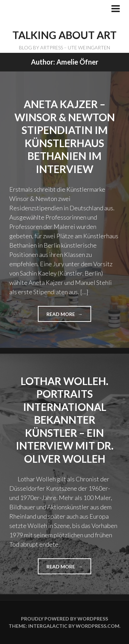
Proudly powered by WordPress (64, 619)
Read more (64, 316)
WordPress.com (98, 626)
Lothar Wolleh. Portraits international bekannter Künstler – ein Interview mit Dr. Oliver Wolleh (65, 420)
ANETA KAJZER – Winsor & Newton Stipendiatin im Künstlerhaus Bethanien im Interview (65, 136)
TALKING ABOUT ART (64, 35)
